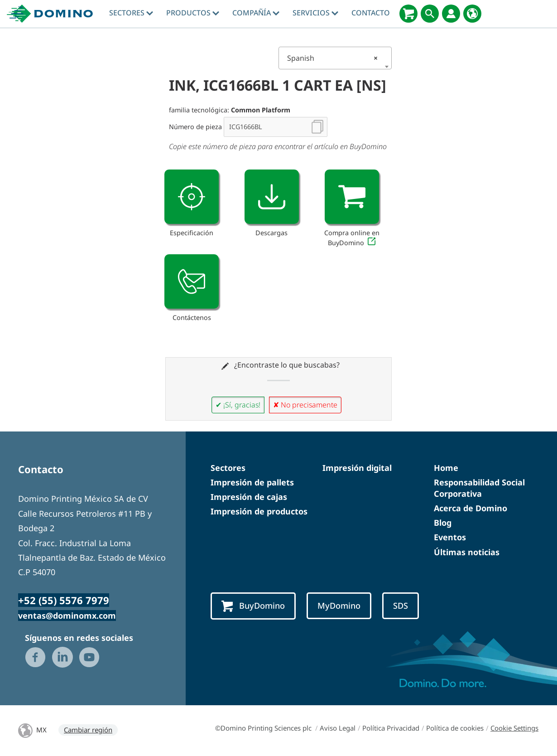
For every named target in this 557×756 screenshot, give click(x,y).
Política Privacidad (391, 728)
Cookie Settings (514, 728)
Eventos (450, 537)
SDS (401, 606)
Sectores (131, 13)
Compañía (256, 13)
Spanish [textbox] (332, 58)
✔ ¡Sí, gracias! (238, 405)
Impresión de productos (259, 511)
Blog (443, 523)
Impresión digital (357, 468)
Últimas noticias (467, 552)
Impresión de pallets (252, 482)
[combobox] (335, 58)
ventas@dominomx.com (67, 615)
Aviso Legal (338, 728)
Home (446, 468)
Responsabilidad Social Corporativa (479, 488)
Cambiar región (88, 730)
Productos (193, 13)
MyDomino (339, 606)
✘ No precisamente (305, 405)
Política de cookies (455, 728)
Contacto (371, 13)
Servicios (315, 13)
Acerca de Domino (471, 508)
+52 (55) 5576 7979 (64, 600)
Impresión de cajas (249, 497)
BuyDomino (253, 606)
